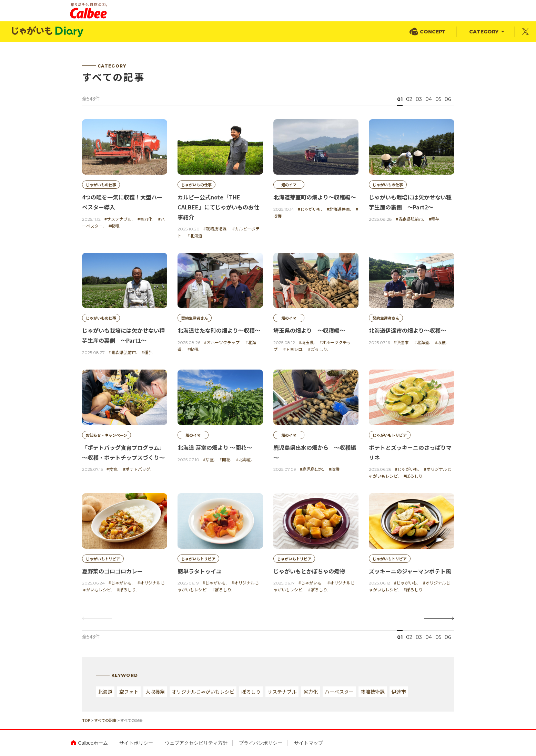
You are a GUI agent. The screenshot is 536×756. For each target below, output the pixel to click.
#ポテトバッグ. (137, 469)
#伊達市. (402, 342)
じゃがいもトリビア (390, 435)
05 (438, 99)
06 (448, 99)
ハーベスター (339, 692)
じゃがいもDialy (48, 32)
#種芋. (435, 219)
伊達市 (399, 692)
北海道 (105, 692)
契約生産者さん (195, 318)
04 (429, 99)
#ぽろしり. (318, 349)
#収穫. (114, 226)
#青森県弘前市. (410, 219)
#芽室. (209, 459)
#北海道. (195, 235)
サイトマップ (309, 743)
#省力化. (145, 219)
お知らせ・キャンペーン (107, 435)
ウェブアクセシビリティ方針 (196, 743)
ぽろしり (251, 692)
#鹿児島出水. (312, 469)
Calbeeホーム (93, 743)
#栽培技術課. (215, 229)
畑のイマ (289, 185)
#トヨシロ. (293, 349)
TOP (86, 720)
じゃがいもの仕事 (101, 185)
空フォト (129, 692)
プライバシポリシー (261, 743)
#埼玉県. (307, 342)
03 (419, 99)
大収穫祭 (155, 692)
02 (409, 99)
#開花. (225, 459)
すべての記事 (105, 720)
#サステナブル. (119, 219)
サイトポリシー (136, 743)
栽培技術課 (373, 692)
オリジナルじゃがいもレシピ (203, 692)
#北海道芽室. (339, 209)
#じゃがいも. (310, 209)
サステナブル (282, 692)
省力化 (311, 692)
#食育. (112, 469)
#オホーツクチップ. (222, 342)
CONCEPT (433, 32)
